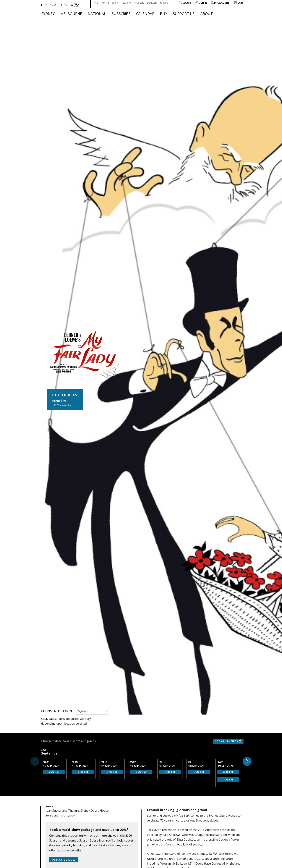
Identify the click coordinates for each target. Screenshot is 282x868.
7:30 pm (54, 772)
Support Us (184, 14)
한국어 (105, 3)
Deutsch (152, 3)
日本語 (116, 3)
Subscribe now (63, 860)
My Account (220, 3)
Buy (164, 14)
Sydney (48, 14)
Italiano (164, 3)
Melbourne (71, 14)
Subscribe (121, 14)
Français (139, 3)
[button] (247, 761)
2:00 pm (228, 772)
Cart (238, 3)
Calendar (145, 14)
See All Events (228, 741)
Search (185, 3)
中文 (96, 3)
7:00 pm (112, 772)
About (207, 14)
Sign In (201, 3)
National (97, 14)
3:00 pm (83, 772)
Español (127, 3)
